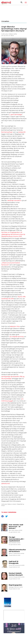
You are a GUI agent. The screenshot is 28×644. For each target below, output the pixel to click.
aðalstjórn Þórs (15, 326)
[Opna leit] (22, 2)
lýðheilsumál (5, 484)
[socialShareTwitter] (6, 517)
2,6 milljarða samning (16, 337)
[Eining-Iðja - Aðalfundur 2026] (14, 12)
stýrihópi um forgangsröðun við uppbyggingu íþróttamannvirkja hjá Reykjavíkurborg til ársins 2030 (13, 234)
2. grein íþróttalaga (15, 114)
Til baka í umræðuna (9, 512)
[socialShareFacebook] (2, 517)
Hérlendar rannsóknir (14, 200)
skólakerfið (22, 132)
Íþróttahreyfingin (7, 132)
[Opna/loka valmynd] (26, 2)
